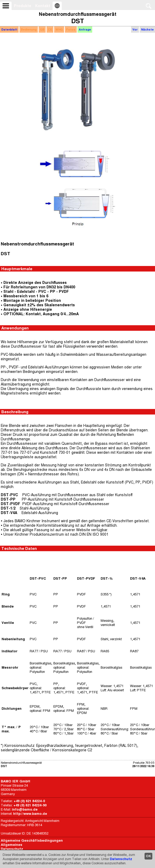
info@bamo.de (25, 809)
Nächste (147, 29)
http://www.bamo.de (30, 814)
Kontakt (43, 6)
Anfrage (85, 29)
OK (148, 856)
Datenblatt (9, 29)
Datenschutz (121, 859)
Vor (135, 29)
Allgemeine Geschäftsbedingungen (32, 840)
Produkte (23, 6)
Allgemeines (12, 845)
